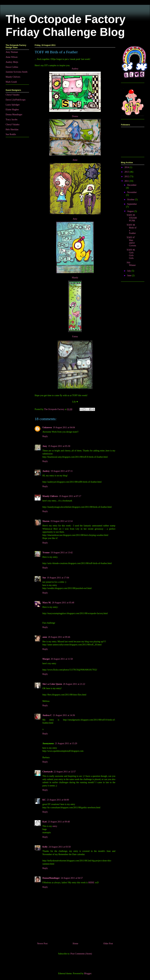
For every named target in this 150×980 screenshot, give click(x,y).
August (131, 211)
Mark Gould (11, 82)
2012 (127, 177)
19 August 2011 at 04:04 (64, 427)
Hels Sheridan (12, 130)
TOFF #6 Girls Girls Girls (131, 254)
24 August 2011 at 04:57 (72, 878)
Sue (44, 578)
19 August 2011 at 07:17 (70, 496)
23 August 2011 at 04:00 (58, 800)
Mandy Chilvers (50, 496)
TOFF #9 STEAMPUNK (132, 218)
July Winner (131, 264)
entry (55, 826)
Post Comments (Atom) (81, 954)
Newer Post (42, 944)
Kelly (45, 847)
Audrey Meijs (12, 62)
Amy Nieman (12, 52)
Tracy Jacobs (12, 120)
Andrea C (47, 715)
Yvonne (46, 553)
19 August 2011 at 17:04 (58, 578)
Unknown (47, 427)
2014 (127, 167)
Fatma (75, 337)
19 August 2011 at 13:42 (62, 553)
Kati (45, 822)
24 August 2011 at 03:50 (60, 847)
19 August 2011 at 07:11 (62, 471)
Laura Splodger (13, 105)
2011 (127, 181)
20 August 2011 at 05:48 (63, 603)
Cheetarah (47, 772)
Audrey (75, 69)
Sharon (46, 521)
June (129, 276)
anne (45, 637)
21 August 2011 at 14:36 (64, 715)
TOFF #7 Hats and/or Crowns (131, 242)
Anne (75, 160)
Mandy (75, 278)
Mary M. (47, 603)
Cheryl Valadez (13, 95)
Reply (45, 436)
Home (75, 944)
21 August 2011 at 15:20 (66, 743)
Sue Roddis (11, 134)
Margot (46, 659)
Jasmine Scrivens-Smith (17, 72)
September (132, 204)
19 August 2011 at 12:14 (61, 521)
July (129, 271)
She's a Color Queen (52, 684)
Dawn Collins (12, 67)
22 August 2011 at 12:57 (65, 772)
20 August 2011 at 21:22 (74, 684)
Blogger (88, 973)
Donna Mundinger (14, 115)
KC (44, 800)
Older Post (108, 944)
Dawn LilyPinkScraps (16, 100)
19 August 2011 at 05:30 (59, 446)
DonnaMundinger (51, 878)
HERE (91, 883)
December (132, 185)
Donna (75, 116)
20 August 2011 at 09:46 (59, 637)
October (131, 200)
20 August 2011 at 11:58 (62, 659)
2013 (127, 172)
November (132, 192)
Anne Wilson (12, 57)
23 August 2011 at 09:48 (59, 822)
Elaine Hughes (12, 110)
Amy (75, 219)
